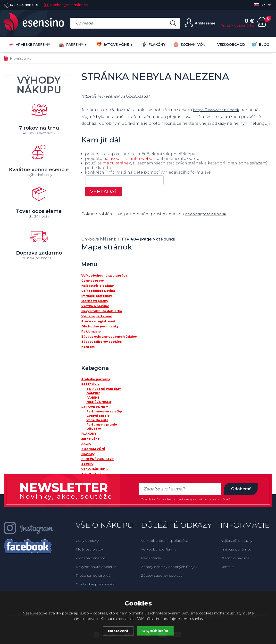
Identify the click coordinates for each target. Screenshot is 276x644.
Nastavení (118, 631)
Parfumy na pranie (102, 424)
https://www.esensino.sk (217, 110)
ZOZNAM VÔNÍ (190, 45)
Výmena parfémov (92, 558)
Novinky (88, 454)
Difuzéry (94, 429)
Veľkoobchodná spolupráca (165, 541)
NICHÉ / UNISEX (99, 402)
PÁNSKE (93, 398)
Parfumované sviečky (104, 411)
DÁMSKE (93, 393)
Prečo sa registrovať (93, 575)
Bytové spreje (98, 416)
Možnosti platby (89, 549)
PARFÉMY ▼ (73, 45)
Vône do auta (97, 420)
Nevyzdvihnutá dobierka (96, 567)
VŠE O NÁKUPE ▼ (95, 469)
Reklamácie (151, 558)
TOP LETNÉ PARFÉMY (104, 389)
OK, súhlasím (155, 631)
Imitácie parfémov (236, 549)
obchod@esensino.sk (66, 5)
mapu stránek (117, 163)
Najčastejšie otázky (236, 541)
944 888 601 (21, 5)
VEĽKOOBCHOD (231, 45)
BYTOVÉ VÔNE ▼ (115, 45)
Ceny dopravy (87, 541)
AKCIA (86, 444)
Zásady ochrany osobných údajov (169, 567)
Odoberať (241, 489)
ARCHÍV (87, 464)
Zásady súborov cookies (162, 575)
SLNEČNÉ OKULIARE (97, 459)
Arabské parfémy (29, 45)
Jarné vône (91, 439)
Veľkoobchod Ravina (159, 549)
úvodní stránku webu (131, 159)
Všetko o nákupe (235, 558)
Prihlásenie (205, 23)
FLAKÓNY (154, 44)
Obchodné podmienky (95, 584)
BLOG (261, 45)
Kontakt (227, 567)
